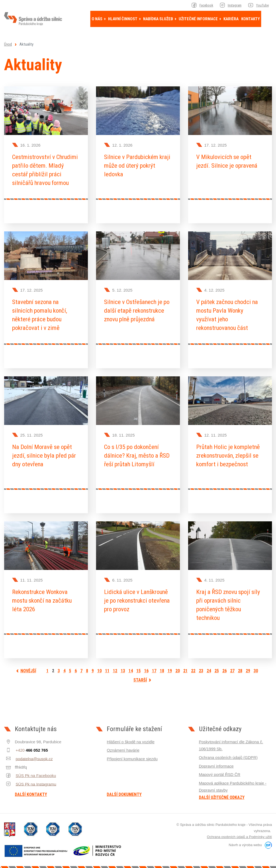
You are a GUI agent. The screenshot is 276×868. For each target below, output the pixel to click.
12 (115, 668)
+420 (31, 747)
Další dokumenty (124, 791)
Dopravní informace (217, 762)
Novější (28, 668)
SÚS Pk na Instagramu (35, 780)
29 (248, 668)
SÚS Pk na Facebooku (35, 772)
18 (162, 668)
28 (240, 668)
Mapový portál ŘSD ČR (220, 771)
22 (193, 668)
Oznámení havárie (123, 747)
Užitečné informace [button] (199, 19)
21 (185, 668)
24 (209, 668)
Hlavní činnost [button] (123, 19)
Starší (140, 677)
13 (123, 668)
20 (178, 668)
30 (256, 668)
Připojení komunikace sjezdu (132, 755)
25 (217, 668)
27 (232, 668)
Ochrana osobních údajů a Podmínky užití (239, 832)
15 (139, 668)
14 (131, 668)
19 (170, 668)
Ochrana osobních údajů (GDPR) (229, 754)
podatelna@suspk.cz (34, 755)
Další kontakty (31, 791)
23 (201, 668)
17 (154, 668)
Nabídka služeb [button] (158, 19)
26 (225, 668)
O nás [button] (97, 19)
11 (107, 668)
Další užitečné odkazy (222, 793)
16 (146, 668)
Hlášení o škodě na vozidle (131, 739)
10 (99, 668)
